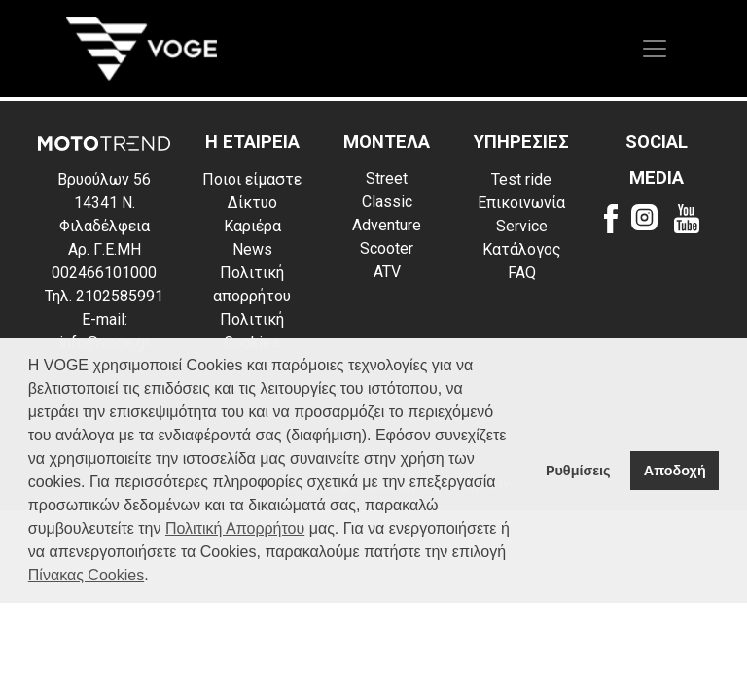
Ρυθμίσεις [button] (578, 471)
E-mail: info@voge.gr (105, 331)
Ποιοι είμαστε (252, 179)
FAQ (522, 273)
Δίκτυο (252, 203)
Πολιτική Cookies (252, 331)
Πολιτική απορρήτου (252, 284)
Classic (387, 202)
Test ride (521, 179)
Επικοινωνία (521, 203)
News (252, 249)
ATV (387, 272)
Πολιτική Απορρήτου (235, 528)
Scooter (387, 248)
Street (387, 178)
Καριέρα (252, 226)
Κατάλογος (522, 249)
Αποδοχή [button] (675, 471)
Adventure (387, 225)
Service (522, 226)
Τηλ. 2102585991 (104, 296)
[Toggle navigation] (655, 49)
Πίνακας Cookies (86, 575)
